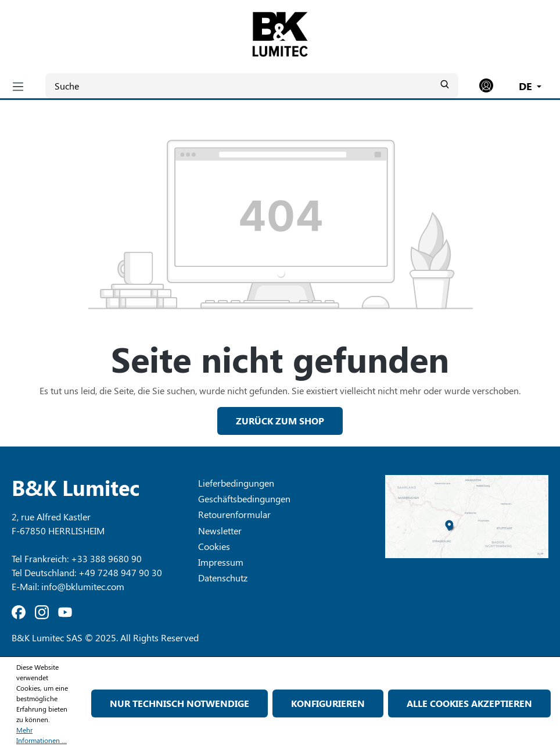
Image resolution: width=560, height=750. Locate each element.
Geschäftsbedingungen (244, 499)
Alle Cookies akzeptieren (469, 703)
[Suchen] (444, 84)
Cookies (214, 546)
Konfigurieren (328, 703)
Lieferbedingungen (236, 483)
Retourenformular (234, 514)
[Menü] (18, 86)
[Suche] (252, 86)
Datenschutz (223, 578)
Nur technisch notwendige (180, 703)
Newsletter (220, 531)
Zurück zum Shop (280, 421)
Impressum (221, 562)
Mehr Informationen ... (42, 735)
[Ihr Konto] (486, 85)
